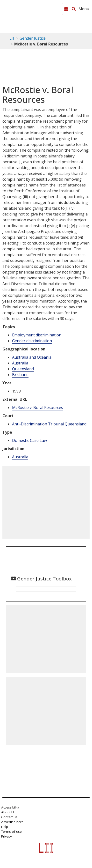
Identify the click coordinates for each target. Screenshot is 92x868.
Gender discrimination (32, 341)
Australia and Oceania (32, 357)
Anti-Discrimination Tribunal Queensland (49, 424)
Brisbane (20, 375)
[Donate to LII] (66, 9)
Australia (20, 363)
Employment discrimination (37, 335)
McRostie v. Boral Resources (38, 408)
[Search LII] (74, 9)
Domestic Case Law (29, 440)
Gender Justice (33, 38)
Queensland (23, 369)
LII (12, 38)
